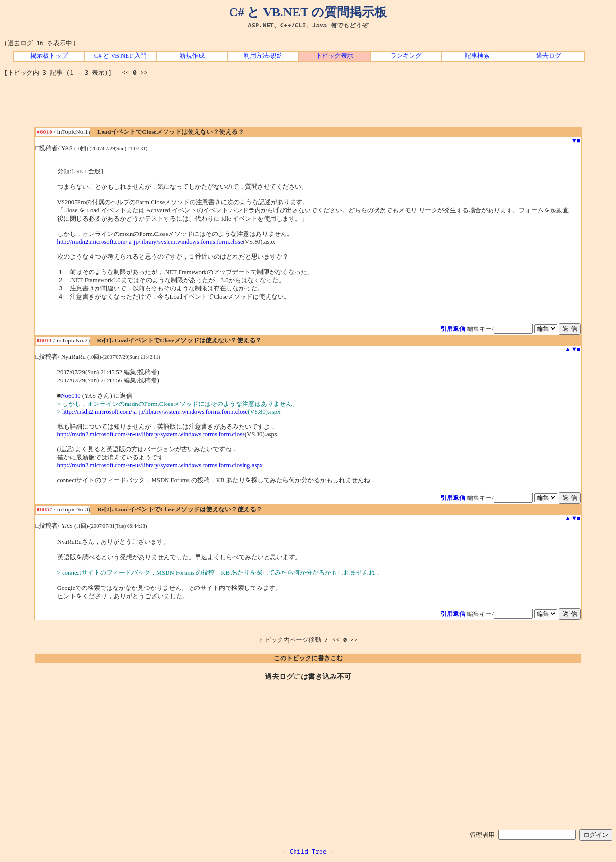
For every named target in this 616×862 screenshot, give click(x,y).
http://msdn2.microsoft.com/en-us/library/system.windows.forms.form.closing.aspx (160, 465)
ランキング (406, 56)
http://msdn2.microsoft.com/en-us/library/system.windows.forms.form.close (151, 434)
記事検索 (477, 56)
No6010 (71, 396)
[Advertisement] (308, 105)
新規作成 (192, 56)
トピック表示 (334, 56)
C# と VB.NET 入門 (121, 56)
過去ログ (549, 56)
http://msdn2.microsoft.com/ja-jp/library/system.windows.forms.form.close (150, 242)
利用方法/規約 (263, 56)
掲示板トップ (49, 56)
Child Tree (308, 851)
